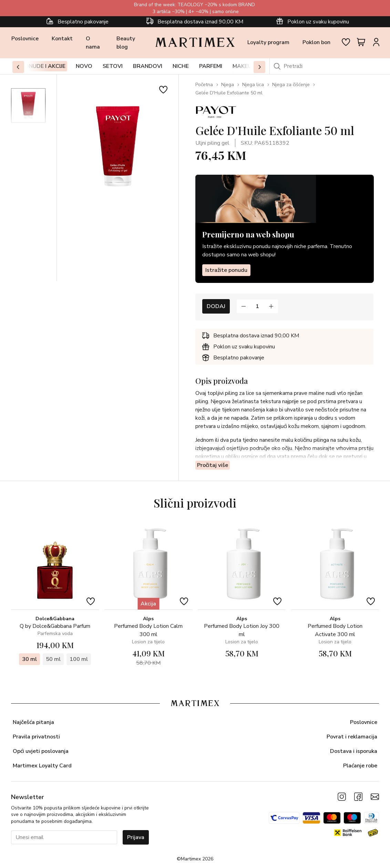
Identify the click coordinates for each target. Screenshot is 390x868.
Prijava (136, 837)
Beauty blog (126, 43)
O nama (93, 43)
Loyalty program (268, 42)
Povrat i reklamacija (352, 737)
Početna (204, 85)
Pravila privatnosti (36, 737)
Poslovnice (25, 39)
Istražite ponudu (226, 270)
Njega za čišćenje (291, 85)
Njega (228, 85)
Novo (84, 66)
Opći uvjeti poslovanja (41, 751)
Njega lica (253, 85)
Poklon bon (316, 42)
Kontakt (62, 39)
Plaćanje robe (360, 766)
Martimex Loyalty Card (42, 766)
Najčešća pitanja (33, 722)
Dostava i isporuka (354, 751)
